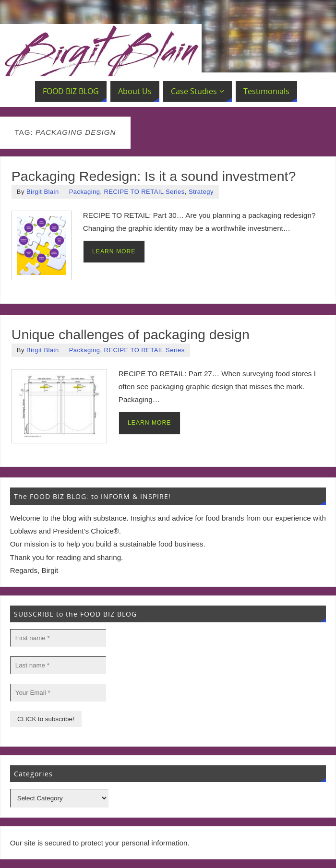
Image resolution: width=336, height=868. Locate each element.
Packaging (85, 192)
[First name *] (58, 638)
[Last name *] (58, 665)
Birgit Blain (43, 192)
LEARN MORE (114, 251)
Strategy (201, 192)
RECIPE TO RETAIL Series (144, 192)
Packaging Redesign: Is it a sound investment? (154, 176)
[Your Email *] (58, 693)
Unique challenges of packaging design (131, 334)
